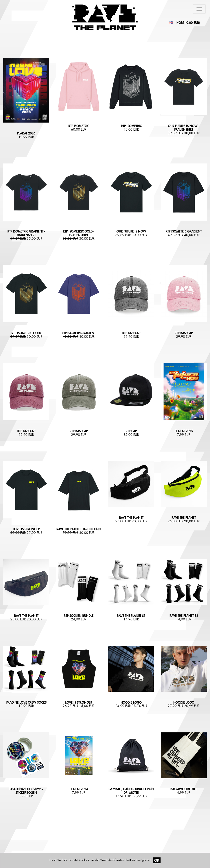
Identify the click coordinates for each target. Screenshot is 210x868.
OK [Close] (157, 860)
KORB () (188, 23)
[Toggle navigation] (199, 9)
